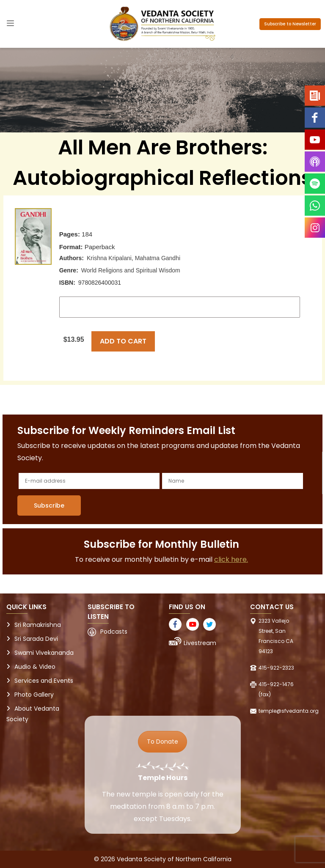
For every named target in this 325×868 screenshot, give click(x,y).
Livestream (200, 643)
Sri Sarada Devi (36, 639)
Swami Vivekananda (44, 653)
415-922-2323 (276, 668)
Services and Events (44, 681)
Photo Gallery (34, 695)
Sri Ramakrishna (38, 625)
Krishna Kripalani (109, 258)
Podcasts (114, 632)
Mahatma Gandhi (158, 258)
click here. (231, 559)
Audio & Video (35, 667)
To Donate (162, 742)
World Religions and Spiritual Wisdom (131, 270)
